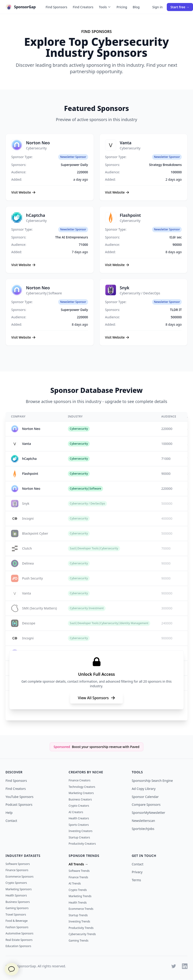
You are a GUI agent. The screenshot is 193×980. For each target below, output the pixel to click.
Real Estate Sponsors (19, 940)
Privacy (137, 872)
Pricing (122, 7)
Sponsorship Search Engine (152, 781)
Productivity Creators (82, 844)
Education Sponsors (18, 946)
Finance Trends (78, 877)
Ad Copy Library (144, 789)
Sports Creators (79, 825)
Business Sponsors (18, 902)
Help (9, 813)
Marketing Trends (80, 896)
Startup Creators (79, 837)
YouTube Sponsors (19, 797)
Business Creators (80, 799)
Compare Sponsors (146, 805)
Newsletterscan (143, 821)
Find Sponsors (56, 7)
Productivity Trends (81, 928)
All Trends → (78, 864)
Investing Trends (79, 921)
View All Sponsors (96, 698)
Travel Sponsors (16, 915)
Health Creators (79, 818)
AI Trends (75, 883)
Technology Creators (82, 787)
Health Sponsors (16, 895)
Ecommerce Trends (81, 909)
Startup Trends (78, 915)
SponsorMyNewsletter (148, 813)
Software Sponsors (18, 864)
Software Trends (79, 871)
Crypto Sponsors (16, 883)
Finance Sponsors (17, 870)
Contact (11, 821)
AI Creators (76, 812)
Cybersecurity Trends (82, 934)
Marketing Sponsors (19, 889)
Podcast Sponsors (19, 805)
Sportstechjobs (143, 829)
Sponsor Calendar (145, 797)
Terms (136, 880)
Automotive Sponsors (19, 933)
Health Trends (78, 903)
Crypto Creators (79, 806)
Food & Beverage (17, 921)
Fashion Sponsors (17, 927)
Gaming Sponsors (17, 908)
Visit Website (23, 192)
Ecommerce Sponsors (20, 877)
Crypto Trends (78, 890)
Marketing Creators (81, 793)
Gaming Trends (78, 941)
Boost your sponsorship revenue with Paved (106, 747)
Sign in (157, 7)
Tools (105, 7)
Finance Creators (79, 780)
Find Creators (83, 7)
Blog (136, 7)
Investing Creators (81, 831)
